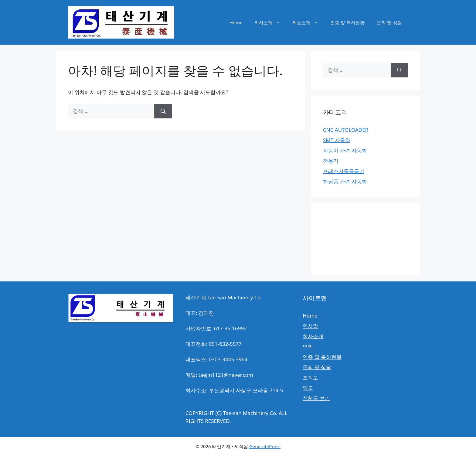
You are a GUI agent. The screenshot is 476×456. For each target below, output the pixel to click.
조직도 (310, 378)
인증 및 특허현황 (347, 22)
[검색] (163, 111)
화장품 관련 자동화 (345, 181)
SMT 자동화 (337, 140)
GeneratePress (265, 446)
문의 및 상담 (389, 22)
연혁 (308, 347)
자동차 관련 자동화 (345, 150)
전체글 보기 (316, 398)
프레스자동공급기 (344, 171)
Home (236, 22)
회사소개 (270, 22)
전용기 (331, 161)
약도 (308, 388)
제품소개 (308, 22)
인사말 (310, 326)
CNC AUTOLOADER (346, 130)
